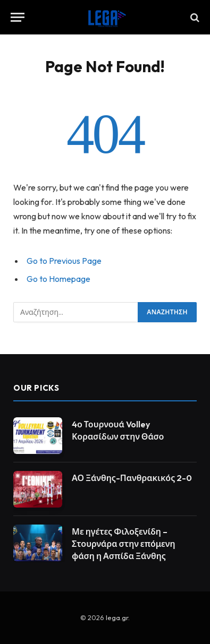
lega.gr (117, 617)
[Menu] (18, 17)
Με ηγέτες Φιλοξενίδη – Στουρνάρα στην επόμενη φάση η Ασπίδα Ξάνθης (124, 544)
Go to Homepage (58, 279)
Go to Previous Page (64, 261)
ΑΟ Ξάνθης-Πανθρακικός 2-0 (132, 478)
